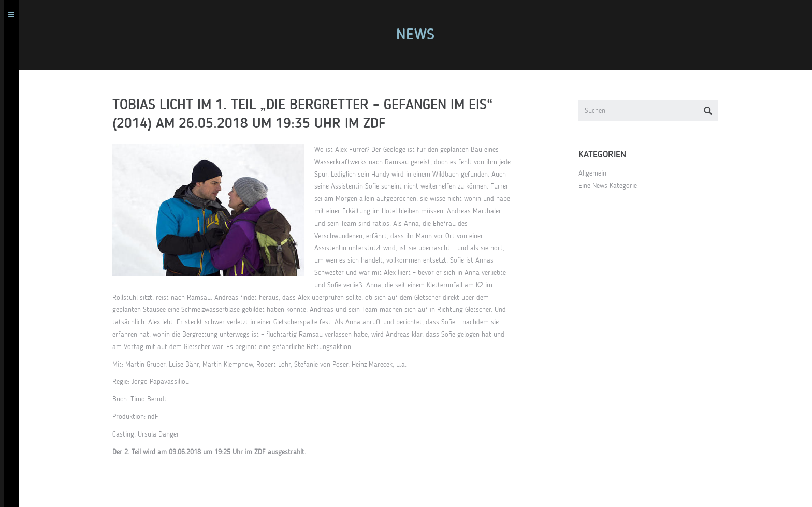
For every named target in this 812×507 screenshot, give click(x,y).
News (419, 35)
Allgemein (596, 173)
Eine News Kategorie (611, 186)
